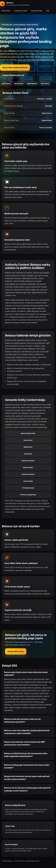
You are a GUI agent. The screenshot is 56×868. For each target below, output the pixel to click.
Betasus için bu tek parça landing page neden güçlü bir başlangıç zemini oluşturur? (27, 789)
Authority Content (21, 11)
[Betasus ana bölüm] (15, 4)
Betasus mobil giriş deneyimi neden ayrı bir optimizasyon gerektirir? (23, 720)
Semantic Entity (37, 11)
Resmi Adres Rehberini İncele (15, 68)
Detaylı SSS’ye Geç (16, 651)
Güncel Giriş (6, 11)
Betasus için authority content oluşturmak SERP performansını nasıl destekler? (25, 743)
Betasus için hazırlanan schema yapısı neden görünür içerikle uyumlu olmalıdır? (27, 778)
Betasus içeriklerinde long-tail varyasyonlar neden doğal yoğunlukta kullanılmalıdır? (26, 755)
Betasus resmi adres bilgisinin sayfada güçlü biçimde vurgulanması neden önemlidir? (27, 732)
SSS (48, 11)
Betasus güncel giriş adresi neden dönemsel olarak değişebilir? (26, 674)
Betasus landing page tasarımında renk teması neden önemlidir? (27, 766)
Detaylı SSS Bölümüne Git (13, 75)
